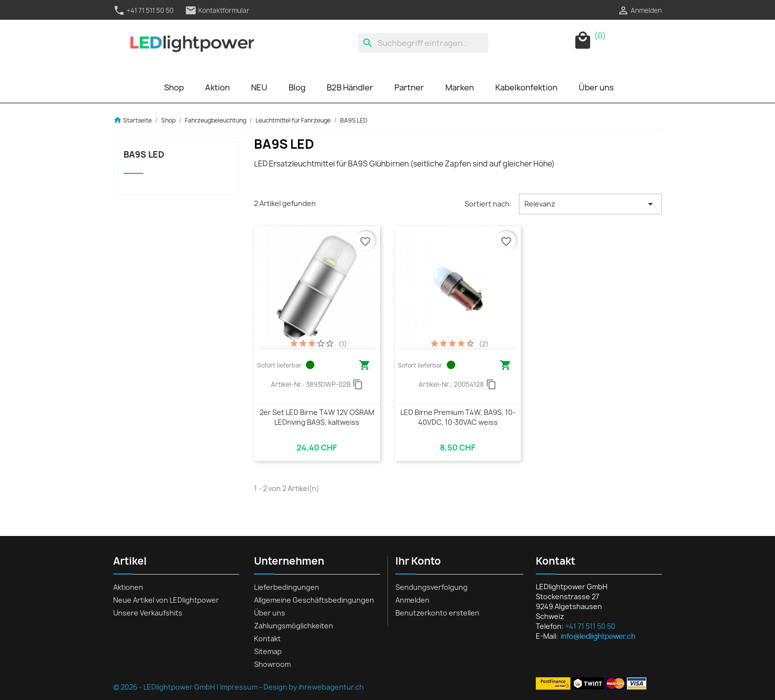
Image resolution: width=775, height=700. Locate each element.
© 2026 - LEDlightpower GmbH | (167, 687)
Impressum (239, 687)
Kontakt (267, 638)
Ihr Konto (418, 561)
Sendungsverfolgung (431, 587)
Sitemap (268, 651)
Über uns (596, 87)
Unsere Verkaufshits (148, 613)
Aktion (217, 87)
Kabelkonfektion (526, 87)
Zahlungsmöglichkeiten (294, 626)
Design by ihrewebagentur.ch (314, 687)
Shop (174, 87)
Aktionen (128, 587)
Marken (460, 87)
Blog (297, 87)
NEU (259, 87)
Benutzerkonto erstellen (437, 613)
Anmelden (412, 600)
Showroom (272, 664)
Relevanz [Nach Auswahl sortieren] (590, 204)
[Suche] (423, 43)
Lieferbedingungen (287, 587)
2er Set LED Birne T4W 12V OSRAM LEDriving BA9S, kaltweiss (317, 417)
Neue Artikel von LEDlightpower (166, 600)
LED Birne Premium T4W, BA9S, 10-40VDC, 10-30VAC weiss (458, 417)
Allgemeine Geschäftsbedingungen (314, 600)
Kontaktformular (217, 10)
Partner (409, 87)
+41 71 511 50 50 (143, 10)
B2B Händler (350, 87)
